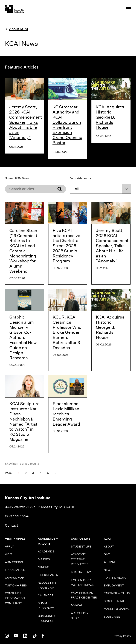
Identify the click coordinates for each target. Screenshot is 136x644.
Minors (44, 567)
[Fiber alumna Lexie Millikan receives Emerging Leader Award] (68, 414)
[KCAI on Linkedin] (25, 636)
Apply (9, 547)
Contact (11, 525)
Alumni (109, 562)
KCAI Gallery (81, 572)
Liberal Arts (48, 575)
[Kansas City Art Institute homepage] (15, 9)
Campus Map (14, 578)
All (77, 189)
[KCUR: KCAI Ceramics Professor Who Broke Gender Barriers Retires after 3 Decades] (68, 330)
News (108, 570)
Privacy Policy (122, 636)
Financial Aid (15, 570)
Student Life (81, 547)
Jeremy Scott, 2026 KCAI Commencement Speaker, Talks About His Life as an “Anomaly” (26, 122)
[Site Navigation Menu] (129, 8)
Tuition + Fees (16, 585)
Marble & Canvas (117, 609)
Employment (114, 585)
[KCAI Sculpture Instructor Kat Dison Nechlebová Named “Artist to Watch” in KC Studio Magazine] (24, 414)
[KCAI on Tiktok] (35, 636)
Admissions (14, 562)
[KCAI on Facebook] (43, 636)
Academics (46, 551)
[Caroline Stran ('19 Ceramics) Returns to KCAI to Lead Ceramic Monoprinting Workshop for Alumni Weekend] (24, 243)
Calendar (46, 595)
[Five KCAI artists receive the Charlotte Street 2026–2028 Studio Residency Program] (68, 243)
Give (107, 554)
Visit (9, 554)
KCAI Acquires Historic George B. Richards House (110, 117)
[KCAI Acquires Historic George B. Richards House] (111, 330)
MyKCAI (76, 605)
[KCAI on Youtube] (16, 636)
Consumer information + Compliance (16, 598)
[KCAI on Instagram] (7, 636)
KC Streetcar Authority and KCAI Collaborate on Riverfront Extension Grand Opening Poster (67, 125)
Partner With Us (117, 593)
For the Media (115, 578)
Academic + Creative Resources (80, 559)
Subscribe (112, 617)
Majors (44, 559)
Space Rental (114, 601)
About (109, 547)
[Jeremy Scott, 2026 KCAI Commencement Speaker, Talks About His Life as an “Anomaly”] (111, 243)
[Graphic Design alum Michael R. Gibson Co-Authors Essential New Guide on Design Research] (24, 330)
